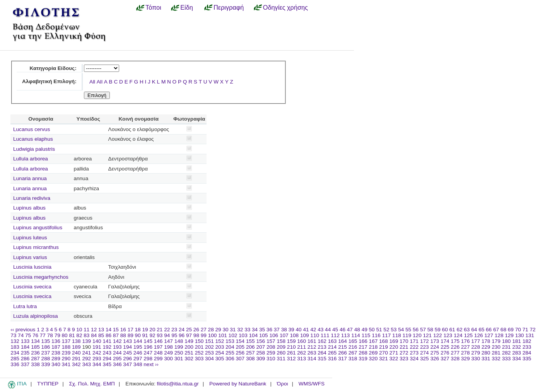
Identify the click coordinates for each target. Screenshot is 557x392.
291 (76, 359)
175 (455, 341)
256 (240, 353)
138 (76, 341)
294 (107, 359)
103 (243, 335)
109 (305, 335)
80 (65, 335)
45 (335, 330)
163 (332, 341)
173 (435, 341)
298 (148, 359)
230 (496, 347)
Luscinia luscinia (32, 267)
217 (363, 347)
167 (373, 341)
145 (148, 341)
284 (527, 353)
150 (199, 341)
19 (145, 330)
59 (438, 330)
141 (107, 341)
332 (496, 359)
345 (107, 364)
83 (86, 335)
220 (394, 347)
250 (179, 353)
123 (448, 335)
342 (76, 364)
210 (291, 347)
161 (312, 341)
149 (189, 341)
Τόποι (153, 7)
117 (387, 335)
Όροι (283, 384)
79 (57, 335)
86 (108, 335)
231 (507, 347)
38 (284, 330)
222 (414, 347)
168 (384, 341)
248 (158, 353)
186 (46, 347)
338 (35, 364)
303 (199, 359)
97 (189, 335)
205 (240, 347)
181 (517, 341)
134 (35, 341)
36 (269, 330)
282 (507, 353)
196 (148, 347)
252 (199, 353)
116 (376, 335)
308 (250, 359)
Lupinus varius (30, 257)
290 (66, 359)
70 (518, 330)
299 (158, 359)
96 (182, 335)
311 (281, 359)
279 (476, 353)
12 (94, 330)
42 (313, 330)
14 (108, 330)
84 (94, 335)
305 (220, 359)
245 (127, 353)
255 (230, 353)
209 (281, 347)
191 (97, 347)
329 (466, 359)
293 (97, 359)
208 (271, 347)
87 (116, 335)
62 (459, 330)
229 (486, 347)
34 (255, 330)
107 (284, 335)
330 (476, 359)
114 (356, 335)
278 (466, 353)
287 (35, 359)
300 (168, 359)
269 (373, 353)
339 (46, 364)
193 (117, 347)
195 (138, 347)
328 (455, 359)
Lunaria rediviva (32, 198)
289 (56, 359)
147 (168, 341)
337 (25, 364)
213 (322, 347)
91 (145, 335)
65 (481, 330)
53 (394, 330)
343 (86, 364)
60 (445, 330)
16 (123, 330)
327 (445, 359)
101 (223, 335)
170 (404, 341)
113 (346, 335)
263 (312, 353)
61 (452, 330)
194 (127, 347)
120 (417, 335)
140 (97, 341)
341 (66, 364)
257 (250, 353)
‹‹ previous (23, 330)
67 (496, 330)
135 (46, 341)
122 (438, 335)
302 (189, 359)
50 (372, 330)
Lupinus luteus (30, 238)
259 (271, 353)
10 (79, 330)
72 (532, 330)
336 (15, 364)
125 (468, 335)
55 (408, 330)
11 (86, 330)
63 (467, 330)
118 (397, 335)
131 (530, 335)
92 (152, 335)
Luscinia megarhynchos (41, 277)
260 (281, 353)
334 (517, 359)
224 (435, 347)
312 (291, 359)
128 (499, 335)
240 (76, 353)
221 (404, 347)
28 (211, 330)
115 (366, 335)
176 (466, 341)
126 (479, 335)
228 (476, 347)
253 (209, 353)
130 (520, 335)
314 (312, 359)
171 (414, 341)
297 (138, 359)
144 (138, 341)
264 (322, 353)
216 (353, 347)
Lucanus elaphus (33, 139)
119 (407, 335)
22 (167, 330)
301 (179, 359)
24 (182, 330)
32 (240, 330)
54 (401, 330)
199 (179, 347)
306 (230, 359)
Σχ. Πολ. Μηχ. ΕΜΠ (92, 384)
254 (220, 353)
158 (281, 341)
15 (116, 330)
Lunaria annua (30, 178)
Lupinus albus (29, 208)
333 (507, 359)
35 (262, 330)
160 (302, 341)
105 (264, 335)
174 (445, 341)
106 (274, 335)
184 (25, 347)
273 (414, 353)
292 (86, 359)
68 (503, 330)
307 (240, 359)
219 (384, 347)
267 (353, 353)
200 (189, 347)
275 (435, 353)
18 (138, 330)
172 (425, 341)
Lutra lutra (25, 306)
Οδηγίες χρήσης (285, 7)
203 (220, 347)
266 (343, 353)
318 (353, 359)
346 (117, 364)
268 (363, 353)
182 (527, 341)
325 (425, 359)
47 (350, 330)
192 (107, 347)
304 (209, 359)
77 (43, 335)
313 (302, 359)
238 (56, 353)
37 (277, 330)
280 (486, 353)
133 (25, 341)
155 (250, 341)
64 (474, 330)
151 (209, 341)
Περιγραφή (229, 7)
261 (291, 353)
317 (343, 359)
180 (507, 341)
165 (353, 341)
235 (25, 353)
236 (35, 353)
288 (46, 359)
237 (46, 353)
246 (138, 353)
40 (298, 330)
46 (343, 330)
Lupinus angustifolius (38, 228)
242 (97, 353)
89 (131, 335)
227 (466, 347)
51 (379, 330)
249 (168, 353)
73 (13, 335)
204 (230, 347)
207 (261, 347)
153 (230, 341)
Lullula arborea (31, 159)
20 (152, 330)
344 (97, 364)
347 (127, 364)
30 (225, 330)
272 (404, 353)
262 (302, 353)
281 (496, 353)
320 (373, 359)
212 (312, 347)
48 (357, 330)
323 (404, 359)
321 (384, 359)
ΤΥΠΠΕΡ (48, 384)
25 (189, 330)
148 (179, 341)
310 (271, 359)
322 (394, 359)
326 (435, 359)
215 (343, 347)
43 (320, 330)
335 (527, 359)
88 (123, 335)
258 (261, 353)
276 (445, 353)
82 (79, 335)
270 (384, 353)
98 (196, 335)
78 (50, 335)
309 (261, 359)
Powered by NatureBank (238, 384)
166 (363, 341)
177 (476, 341)
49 (365, 330)
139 (86, 341)
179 (496, 341)
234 (15, 353)
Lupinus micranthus (36, 247)
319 (363, 359)
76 (35, 335)
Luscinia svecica (32, 287)
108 (294, 335)
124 (458, 335)
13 (101, 330)
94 (167, 335)
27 (204, 330)
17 (131, 330)
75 (28, 335)
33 (247, 330)
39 (291, 330)
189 (76, 347)
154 (240, 341)
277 (455, 353)
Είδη (187, 7)
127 (489, 335)
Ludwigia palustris (34, 149)
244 (117, 353)
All (92, 82)
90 (138, 335)
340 (56, 364)
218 (373, 347)
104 (254, 335)
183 (15, 347)
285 (15, 359)
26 (196, 330)
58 (430, 330)
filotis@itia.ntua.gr (178, 384)
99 (204, 335)
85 (101, 335)
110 (315, 335)
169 (394, 341)
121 (428, 335)
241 (86, 353)
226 (455, 347)
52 (386, 330)
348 (138, 364)
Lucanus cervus (32, 129)
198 (168, 347)
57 (423, 330)
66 (489, 330)
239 (66, 353)
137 (66, 341)
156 (261, 341)
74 (21, 335)
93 (160, 335)
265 (332, 353)
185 (35, 347)
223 (425, 347)
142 (117, 341)
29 (218, 330)
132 (15, 341)
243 (107, 353)
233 (527, 347)
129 (509, 335)
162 (322, 341)
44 (328, 330)
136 (56, 341)
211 (302, 347)
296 (127, 359)
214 (332, 347)
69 (511, 330)
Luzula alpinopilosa (36, 316)
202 (209, 347)
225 (445, 347)
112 (335, 335)
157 (271, 341)
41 (306, 330)
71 (525, 330)
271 (394, 353)
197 (158, 347)
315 (322, 359)
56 (416, 330)
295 (117, 359)
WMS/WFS (312, 384)
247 (148, 353)
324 (414, 359)
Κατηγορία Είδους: (53, 68)
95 (174, 335)
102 (233, 335)
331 (486, 359)
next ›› (151, 364)
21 (160, 330)
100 (213, 335)
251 (189, 353)
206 (250, 347)
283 (517, 353)
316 (332, 359)
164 (343, 341)
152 (220, 341)
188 (66, 347)
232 (517, 347)
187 (56, 347)
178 (486, 341)
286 (25, 359)
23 (174, 330)
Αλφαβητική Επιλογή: (49, 81)
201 (199, 347)
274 (425, 353)
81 (72, 335)
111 (325, 335)
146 (158, 341)
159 (291, 341)
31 (233, 330)
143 (127, 341)
